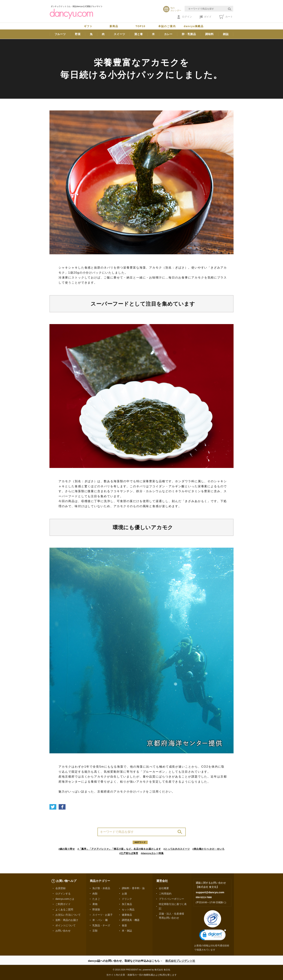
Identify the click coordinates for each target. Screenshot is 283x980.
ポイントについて (66, 925)
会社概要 (164, 888)
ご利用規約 (165, 894)
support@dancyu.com (210, 892)
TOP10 (141, 26)
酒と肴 (139, 34)
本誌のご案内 (167, 26)
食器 (124, 925)
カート (226, 17)
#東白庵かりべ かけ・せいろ (208, 849)
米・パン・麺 (100, 920)
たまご (96, 899)
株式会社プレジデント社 (180, 961)
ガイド (206, 17)
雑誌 (226, 34)
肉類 (95, 894)
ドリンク (127, 899)
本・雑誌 (127, 931)
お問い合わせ (63, 931)
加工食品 (127, 904)
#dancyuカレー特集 (152, 853)
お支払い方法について (68, 915)
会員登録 (60, 888)
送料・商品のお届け (67, 920)
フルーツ (60, 34)
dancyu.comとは (65, 899)
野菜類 (96, 910)
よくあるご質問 (64, 910)
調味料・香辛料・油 (133, 888)
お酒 (124, 894)
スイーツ (119, 34)
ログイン (185, 17)
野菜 (78, 34)
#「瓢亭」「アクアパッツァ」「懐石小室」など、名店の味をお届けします (119, 849)
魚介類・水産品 (101, 888)
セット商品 (128, 910)
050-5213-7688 (204, 897)
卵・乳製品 (189, 34)
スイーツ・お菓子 (103, 915)
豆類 (95, 931)
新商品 (114, 26)
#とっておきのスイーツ (177, 849)
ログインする (63, 894)
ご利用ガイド (63, 904)
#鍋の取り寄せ (67, 849)
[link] (213, 936)
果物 (95, 904)
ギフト (88, 26)
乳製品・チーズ (101, 925)
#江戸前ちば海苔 (129, 853)
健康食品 (127, 915)
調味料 (209, 34)
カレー (168, 34)
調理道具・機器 (131, 920)
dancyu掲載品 (194, 26)
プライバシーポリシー (171, 899)
